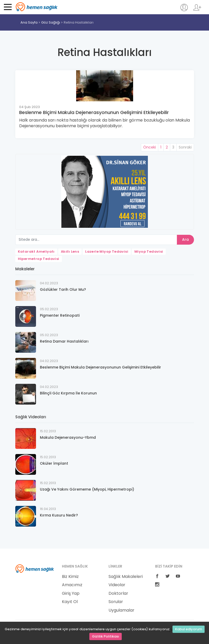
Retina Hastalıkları (79, 22)
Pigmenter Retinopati (60, 315)
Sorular (116, 602)
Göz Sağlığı (51, 22)
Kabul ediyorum (189, 629)
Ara (185, 239)
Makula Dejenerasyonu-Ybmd (68, 437)
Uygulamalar (121, 610)
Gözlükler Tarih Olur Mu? (63, 289)
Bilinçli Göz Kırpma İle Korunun (68, 393)
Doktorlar (118, 593)
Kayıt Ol (70, 602)
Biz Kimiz (70, 577)
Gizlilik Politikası (106, 636)
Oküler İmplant (54, 463)
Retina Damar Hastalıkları (64, 341)
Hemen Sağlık (37, 7)
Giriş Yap (71, 593)
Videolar (117, 585)
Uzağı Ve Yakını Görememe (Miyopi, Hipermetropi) (87, 489)
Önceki (150, 147)
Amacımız (72, 585)
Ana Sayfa (29, 22)
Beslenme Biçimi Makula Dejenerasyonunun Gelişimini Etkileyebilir (94, 112)
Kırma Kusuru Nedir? (59, 515)
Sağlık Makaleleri (126, 577)
